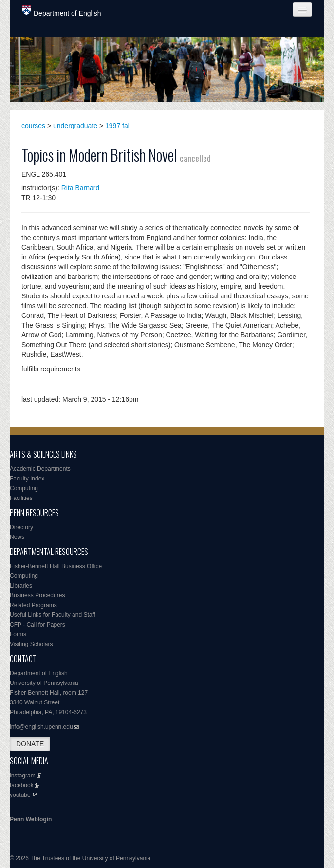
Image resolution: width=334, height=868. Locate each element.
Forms (18, 634)
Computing (24, 488)
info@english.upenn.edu (41, 727)
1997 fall (118, 126)
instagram (23, 776)
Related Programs (33, 605)
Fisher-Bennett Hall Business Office (56, 566)
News (17, 537)
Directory (21, 527)
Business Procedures (37, 595)
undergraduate (75, 126)
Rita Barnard (81, 188)
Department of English (62, 11)
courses (33, 126)
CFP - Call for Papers (37, 625)
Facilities (21, 498)
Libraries (21, 586)
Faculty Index (27, 479)
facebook (22, 785)
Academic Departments (40, 469)
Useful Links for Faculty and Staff (53, 615)
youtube (20, 795)
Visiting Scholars (31, 644)
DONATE (30, 744)
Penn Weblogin (31, 819)
